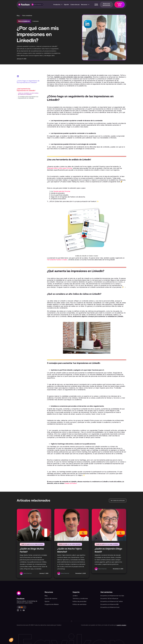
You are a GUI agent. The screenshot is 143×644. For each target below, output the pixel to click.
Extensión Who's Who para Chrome (60, 168)
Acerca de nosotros (51, 599)
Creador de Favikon (71, 483)
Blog (18, 16)
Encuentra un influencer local (110, 607)
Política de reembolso (80, 604)
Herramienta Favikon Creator (57, 260)
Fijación (66, 5)
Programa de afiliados (52, 604)
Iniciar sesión (96, 5)
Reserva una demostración (106, 4)
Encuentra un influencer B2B (109, 604)
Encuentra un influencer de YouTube (112, 596)
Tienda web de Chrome (62, 191)
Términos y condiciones (80, 599)
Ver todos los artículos (118, 501)
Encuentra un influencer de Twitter (112, 601)
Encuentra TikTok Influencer (109, 599)
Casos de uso (75, 5)
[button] (37, 5)
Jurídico (75, 596)
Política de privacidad (79, 601)
